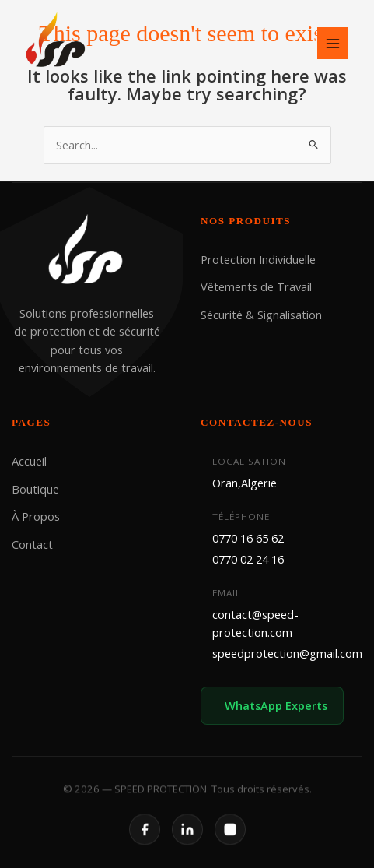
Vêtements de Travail (256, 286)
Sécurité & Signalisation (261, 315)
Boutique (35, 489)
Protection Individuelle (258, 259)
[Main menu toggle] (333, 43)
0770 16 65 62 (248, 537)
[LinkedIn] (187, 842)
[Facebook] (145, 842)
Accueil (29, 461)
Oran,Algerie (245, 483)
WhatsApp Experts (276, 705)
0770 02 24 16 (248, 559)
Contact (32, 543)
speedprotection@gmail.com (287, 653)
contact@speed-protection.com (255, 622)
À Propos (36, 516)
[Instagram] (230, 842)
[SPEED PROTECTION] (57, 42)
